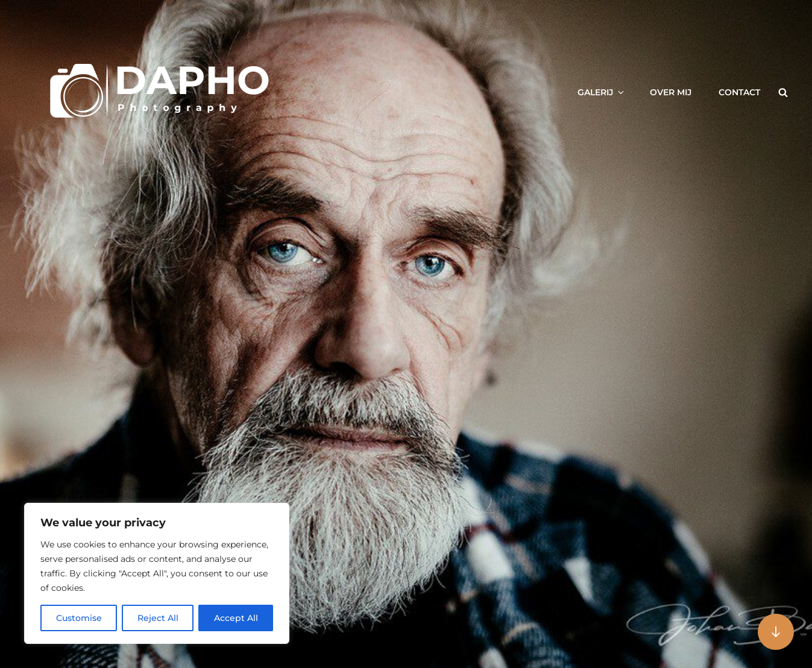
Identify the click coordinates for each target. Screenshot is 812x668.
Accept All (236, 618)
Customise (79, 618)
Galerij (602, 92)
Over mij (671, 92)
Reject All (158, 618)
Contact (739, 92)
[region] (157, 573)
